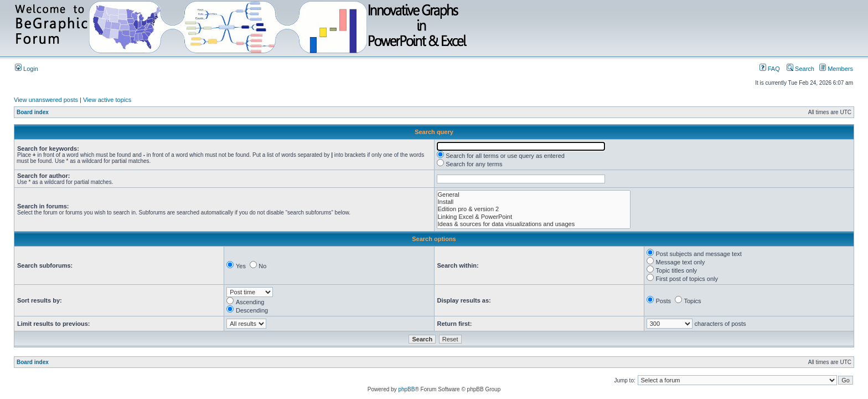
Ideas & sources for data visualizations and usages (534, 224)
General (534, 195)
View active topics (107, 100)
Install (534, 202)
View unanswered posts (46, 100)
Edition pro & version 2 (534, 209)
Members (836, 69)
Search (800, 69)
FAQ (770, 69)
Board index (33, 112)
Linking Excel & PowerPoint (534, 217)
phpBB (406, 389)
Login (27, 69)
